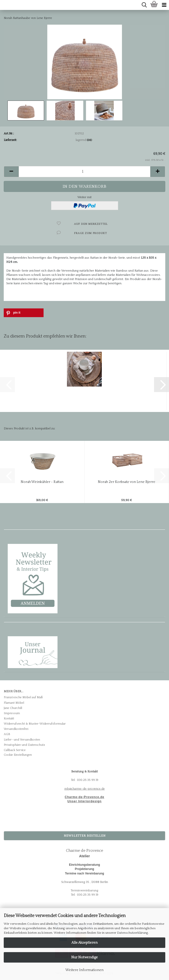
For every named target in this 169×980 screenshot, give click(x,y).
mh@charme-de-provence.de (85, 789)
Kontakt (9, 719)
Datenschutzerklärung (133, 933)
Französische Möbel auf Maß (23, 697)
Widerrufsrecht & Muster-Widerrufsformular (35, 724)
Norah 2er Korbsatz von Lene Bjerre (127, 482)
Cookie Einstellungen (18, 755)
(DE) (89, 140)
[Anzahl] (84, 172)
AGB (7, 734)
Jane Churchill (13, 708)
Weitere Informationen (84, 970)
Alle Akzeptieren (84, 943)
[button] (11, 172)
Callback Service (15, 750)
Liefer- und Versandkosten (22, 740)
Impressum (12, 713)
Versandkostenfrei (16, 729)
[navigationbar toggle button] (164, 5)
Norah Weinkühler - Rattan (42, 482)
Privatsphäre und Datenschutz (24, 745)
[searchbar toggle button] (144, 5)
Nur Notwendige (84, 957)
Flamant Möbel (14, 703)
